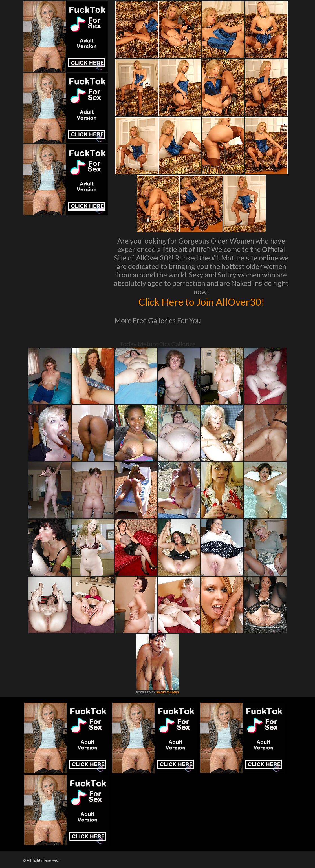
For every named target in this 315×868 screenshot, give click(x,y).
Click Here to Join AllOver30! (201, 302)
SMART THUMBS (167, 693)
